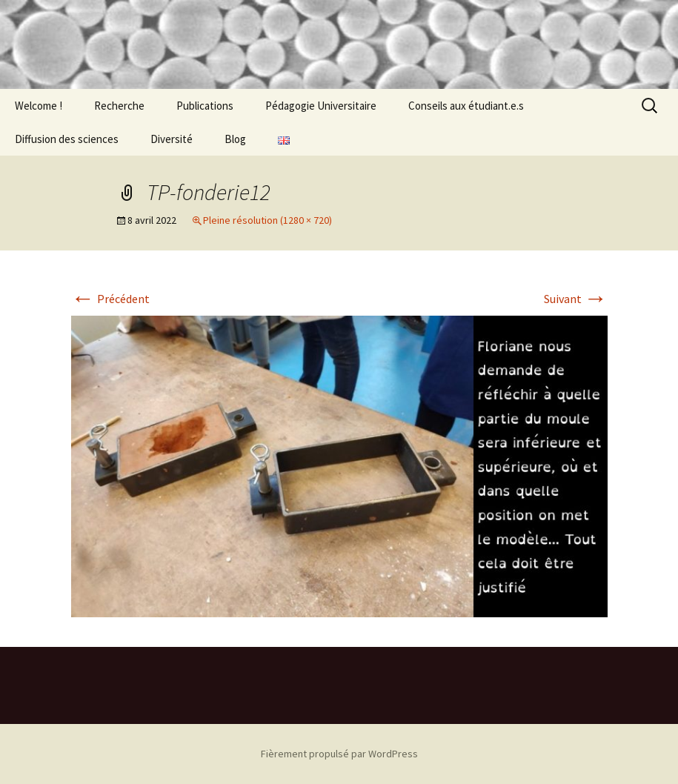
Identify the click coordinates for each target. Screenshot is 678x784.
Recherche (119, 106)
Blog (235, 139)
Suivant (576, 299)
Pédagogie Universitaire (321, 106)
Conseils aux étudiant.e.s (466, 106)
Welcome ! (39, 106)
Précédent (110, 299)
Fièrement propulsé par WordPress (339, 754)
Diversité (172, 139)
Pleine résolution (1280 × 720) (267, 220)
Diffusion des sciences (67, 139)
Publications (205, 106)
